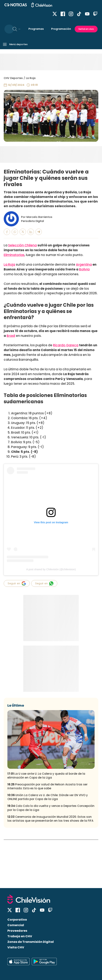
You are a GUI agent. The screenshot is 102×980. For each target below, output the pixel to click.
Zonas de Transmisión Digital (31, 942)
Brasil (11, 336)
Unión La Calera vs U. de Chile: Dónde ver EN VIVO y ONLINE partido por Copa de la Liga (48, 797)
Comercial (16, 925)
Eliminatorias (14, 255)
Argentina (84, 265)
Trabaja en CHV (20, 936)
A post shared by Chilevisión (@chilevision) (51, 569)
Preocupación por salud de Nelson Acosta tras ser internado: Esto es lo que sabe (47, 786)
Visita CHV (16, 947)
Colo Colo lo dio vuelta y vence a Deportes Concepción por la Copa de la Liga (51, 808)
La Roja (31, 78)
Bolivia (84, 269)
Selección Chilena (22, 245)
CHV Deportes (13, 78)
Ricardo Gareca (66, 345)
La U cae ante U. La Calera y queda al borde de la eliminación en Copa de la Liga (46, 776)
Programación (61, 29)
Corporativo (17, 920)
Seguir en (17, 583)
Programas (36, 29)
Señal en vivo (86, 29)
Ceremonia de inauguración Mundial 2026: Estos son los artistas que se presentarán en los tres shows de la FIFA (50, 819)
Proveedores (17, 931)
